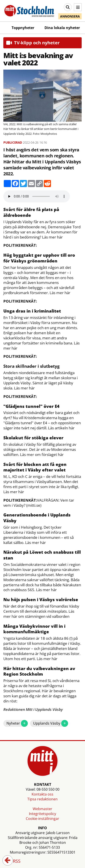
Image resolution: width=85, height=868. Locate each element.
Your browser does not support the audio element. (37, 196)
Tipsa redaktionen (42, 799)
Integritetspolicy (42, 814)
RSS (14, 861)
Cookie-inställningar (42, 819)
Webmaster (42, 809)
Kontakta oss (42, 794)
